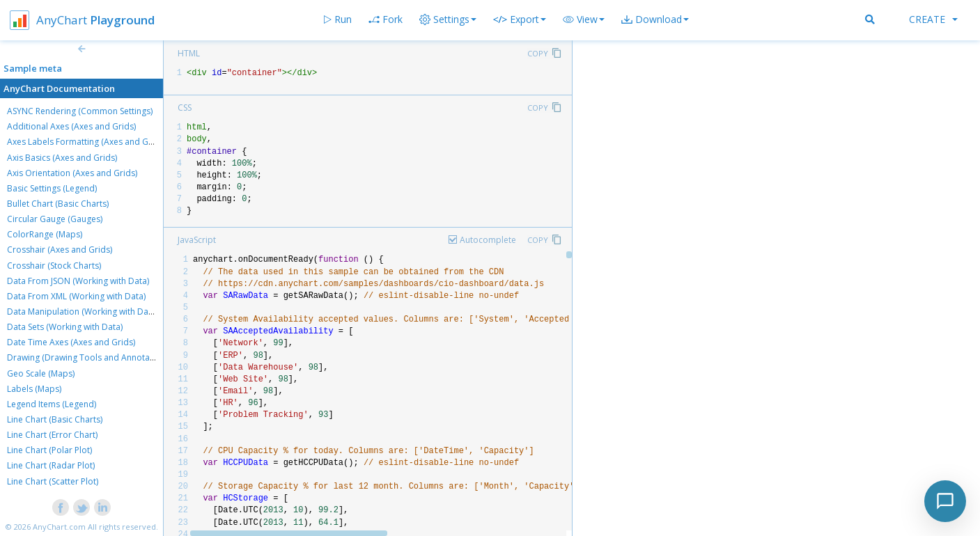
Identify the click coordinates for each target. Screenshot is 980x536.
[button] (584, 19)
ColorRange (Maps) (45, 234)
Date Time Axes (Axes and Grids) (71, 342)
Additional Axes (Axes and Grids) (71, 126)
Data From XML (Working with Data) (76, 296)
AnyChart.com (59, 527)
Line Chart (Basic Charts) (55, 419)
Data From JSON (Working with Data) (78, 281)
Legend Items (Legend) (52, 404)
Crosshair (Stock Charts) (54, 266)
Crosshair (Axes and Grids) (60, 250)
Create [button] (933, 19)
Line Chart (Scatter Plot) (53, 481)
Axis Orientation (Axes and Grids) (72, 173)
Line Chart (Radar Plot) (51, 465)
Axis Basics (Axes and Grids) (62, 158)
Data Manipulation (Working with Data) (83, 312)
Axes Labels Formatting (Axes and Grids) (86, 142)
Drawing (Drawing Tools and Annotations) (89, 357)
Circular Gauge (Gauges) (55, 219)
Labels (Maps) (34, 389)
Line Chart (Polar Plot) (49, 450)
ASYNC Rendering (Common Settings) (80, 111)
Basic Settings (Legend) (52, 188)
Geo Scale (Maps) (41, 373)
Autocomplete (488, 240)
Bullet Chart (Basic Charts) (58, 204)
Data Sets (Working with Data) (65, 327)
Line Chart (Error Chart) (52, 435)
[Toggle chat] (945, 501)
